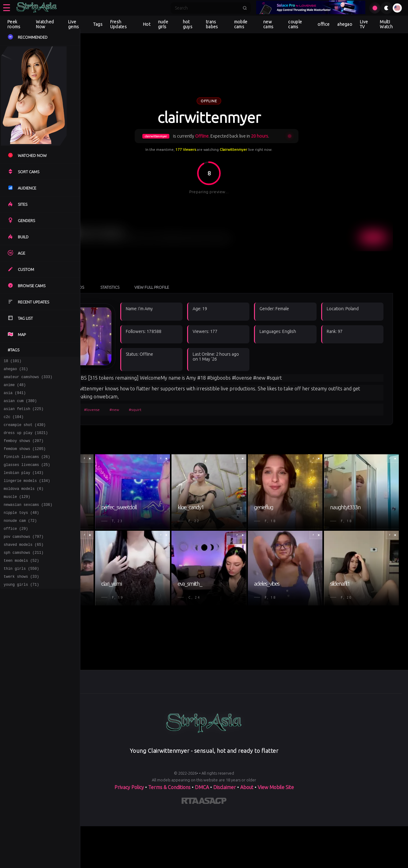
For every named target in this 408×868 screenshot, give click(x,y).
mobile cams (241, 24)
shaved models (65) (24, 567)
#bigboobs (128, 377)
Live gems (73, 24)
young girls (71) (21, 611)
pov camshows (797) (24, 558)
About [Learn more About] (247, 838)
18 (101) (13, 362)
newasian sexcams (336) (28, 522)
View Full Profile (214, 254)
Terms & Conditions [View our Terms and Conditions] (169, 838)
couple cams (295, 24)
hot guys (188, 24)
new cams (268, 24)
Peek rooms (14, 24)
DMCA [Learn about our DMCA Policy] (202, 838)
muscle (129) (17, 513)
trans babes (212, 24)
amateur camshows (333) (28, 379)
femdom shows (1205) (25, 460)
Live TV (364, 24)
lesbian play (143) (24, 486)
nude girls (163, 24)
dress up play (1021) (26, 442)
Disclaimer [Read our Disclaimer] (225, 838)
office (323, 24)
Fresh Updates (118, 24)
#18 (105, 377)
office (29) (16, 549)
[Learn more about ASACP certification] (213, 852)
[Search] (207, 8)
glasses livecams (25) (27, 477)
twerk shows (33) (21, 602)
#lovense (154, 377)
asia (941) (15, 397)
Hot (147, 24)
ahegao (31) (16, 371)
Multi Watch (386, 24)
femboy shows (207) (24, 451)
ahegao (345, 24)
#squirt (198, 377)
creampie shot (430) (25, 433)
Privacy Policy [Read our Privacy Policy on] (129, 838)
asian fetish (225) (24, 415)
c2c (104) (14, 424)
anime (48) (15, 388)
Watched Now (45, 24)
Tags (98, 24)
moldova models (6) (24, 504)
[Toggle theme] (387, 8)
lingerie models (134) (27, 495)
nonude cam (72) (20, 540)
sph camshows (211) (24, 575)
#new (177, 377)
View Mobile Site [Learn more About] (276, 838)
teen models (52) (21, 584)
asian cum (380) (20, 406)
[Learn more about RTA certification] (190, 852)
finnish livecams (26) (27, 469)
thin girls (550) (21, 593)
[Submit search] (245, 8)
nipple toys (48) (21, 531)
